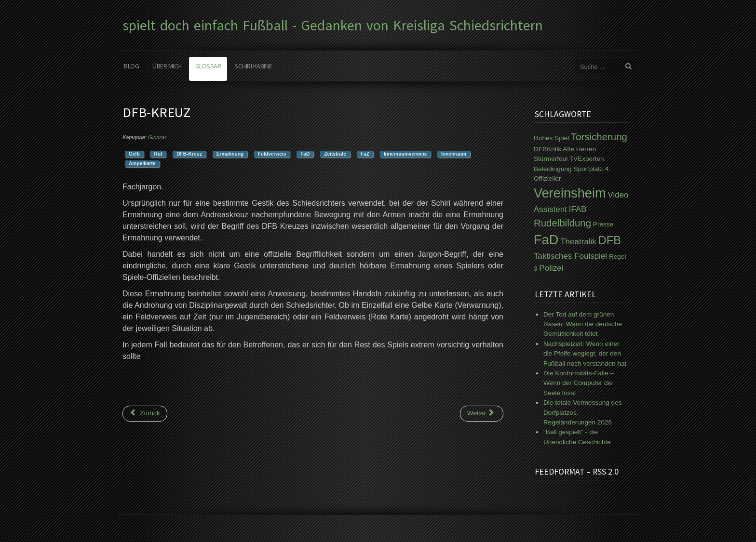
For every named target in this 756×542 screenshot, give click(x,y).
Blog (131, 66)
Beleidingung (553, 169)
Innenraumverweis (405, 154)
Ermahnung (230, 154)
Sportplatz (588, 169)
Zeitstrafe (335, 154)
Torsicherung (599, 137)
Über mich (167, 66)
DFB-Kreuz (189, 154)
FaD (305, 154)
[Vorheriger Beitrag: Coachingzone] (145, 413)
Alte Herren (579, 149)
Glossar (208, 66)
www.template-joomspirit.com (752, 506)
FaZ (365, 154)
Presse (603, 224)
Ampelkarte (142, 164)
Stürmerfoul (551, 159)
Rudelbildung (562, 223)
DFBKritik (547, 149)
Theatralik (578, 242)
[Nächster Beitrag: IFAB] (482, 413)
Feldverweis (272, 154)
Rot (158, 154)
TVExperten (587, 159)
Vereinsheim (570, 193)
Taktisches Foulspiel (570, 256)
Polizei (551, 268)
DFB (610, 240)
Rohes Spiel (551, 138)
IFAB (578, 209)
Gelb (134, 154)
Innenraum (454, 154)
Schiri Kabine (253, 66)
